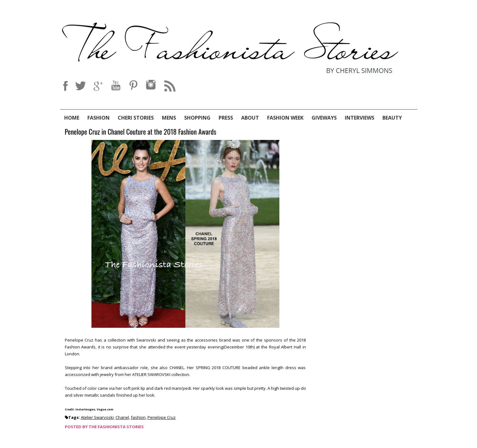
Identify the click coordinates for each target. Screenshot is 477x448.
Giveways (324, 118)
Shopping (197, 118)
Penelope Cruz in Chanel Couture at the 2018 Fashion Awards (141, 132)
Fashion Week (285, 118)
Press (226, 118)
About (250, 118)
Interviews (360, 118)
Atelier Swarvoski (97, 417)
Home (72, 118)
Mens (169, 118)
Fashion (99, 118)
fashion (138, 417)
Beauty (392, 118)
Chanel (122, 417)
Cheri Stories (136, 118)
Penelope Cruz (162, 417)
